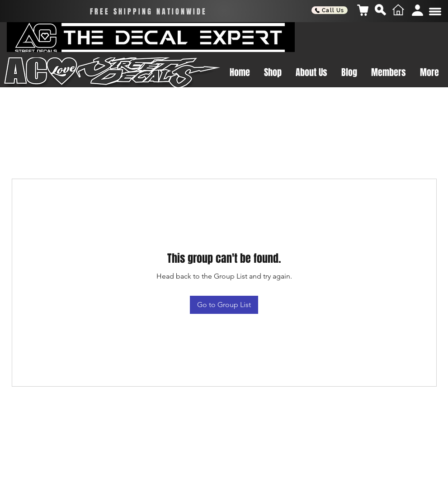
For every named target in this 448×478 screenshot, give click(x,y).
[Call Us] (330, 10)
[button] (435, 12)
